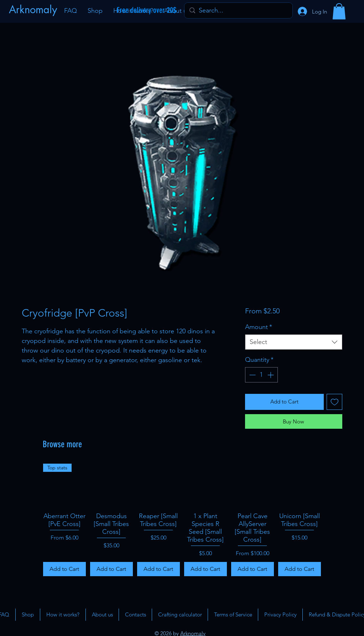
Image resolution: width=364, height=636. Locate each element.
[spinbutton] (261, 375)
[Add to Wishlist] (335, 402)
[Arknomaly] (34, 10)
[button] (339, 11)
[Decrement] (252, 375)
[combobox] (294, 342)
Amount (259, 327)
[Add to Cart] (64, 569)
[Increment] (271, 375)
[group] (182, 520)
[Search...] (238, 11)
